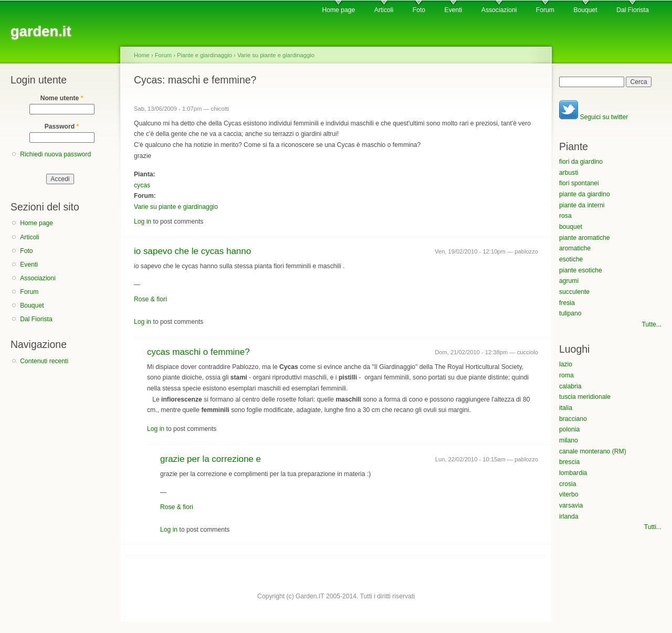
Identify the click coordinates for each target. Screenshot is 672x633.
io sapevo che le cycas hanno (192, 251)
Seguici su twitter (594, 117)
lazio (566, 364)
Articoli (384, 10)
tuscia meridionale (585, 397)
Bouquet (585, 10)
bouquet (571, 227)
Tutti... (653, 527)
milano (569, 440)
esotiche (571, 259)
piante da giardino (585, 194)
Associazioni (499, 10)
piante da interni (582, 205)
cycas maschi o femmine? (198, 352)
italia (566, 408)
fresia (567, 303)
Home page (338, 10)
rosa (565, 216)
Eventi (454, 10)
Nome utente (62, 98)
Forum (545, 10)
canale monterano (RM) (593, 451)
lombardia (573, 473)
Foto (419, 10)
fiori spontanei (579, 183)
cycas (142, 185)
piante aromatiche (585, 238)
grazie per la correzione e (211, 459)
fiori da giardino (581, 162)
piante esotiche (581, 270)
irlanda (569, 516)
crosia (568, 484)
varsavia (571, 505)
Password (62, 126)
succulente (574, 292)
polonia (569, 429)
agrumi (569, 281)
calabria (570, 386)
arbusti (569, 173)
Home (142, 55)
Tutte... (652, 324)
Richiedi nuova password (55, 154)
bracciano (573, 419)
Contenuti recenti (44, 361)
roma (566, 375)
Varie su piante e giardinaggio (276, 55)
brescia (569, 462)
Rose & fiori (150, 299)
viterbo (569, 494)
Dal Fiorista (632, 10)
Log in (143, 221)
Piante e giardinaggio (204, 55)
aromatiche (575, 248)
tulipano (570, 313)
